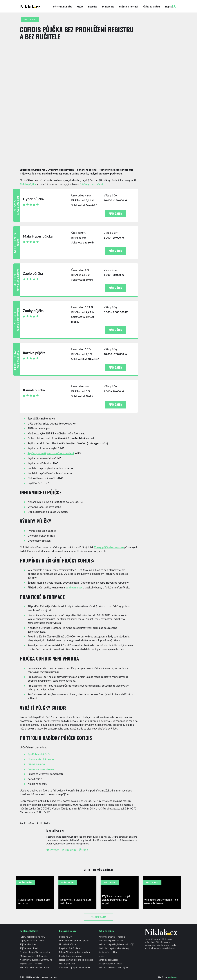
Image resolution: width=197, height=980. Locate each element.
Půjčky (80, 7)
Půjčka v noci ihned (29, 948)
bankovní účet (74, 587)
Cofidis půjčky (28, 184)
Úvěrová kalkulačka (63, 7)
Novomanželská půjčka (41, 759)
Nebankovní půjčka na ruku (111, 941)
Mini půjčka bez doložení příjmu (35, 967)
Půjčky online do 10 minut (32, 941)
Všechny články (99, 917)
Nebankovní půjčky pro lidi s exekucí (76, 960)
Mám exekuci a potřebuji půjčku (74, 941)
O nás (101, 956)
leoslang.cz (173, 977)
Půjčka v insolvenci (128, 7)
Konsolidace (108, 7)
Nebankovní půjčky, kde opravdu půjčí (116, 944)
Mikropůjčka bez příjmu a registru (75, 952)
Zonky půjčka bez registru (109, 547)
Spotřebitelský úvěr (39, 754)
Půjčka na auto (36, 764)
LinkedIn (69, 850)
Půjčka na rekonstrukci (41, 769)
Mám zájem (116, 213)
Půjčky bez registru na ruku (33, 937)
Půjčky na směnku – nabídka (112, 937)
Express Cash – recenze (31, 964)
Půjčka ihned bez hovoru (71, 956)
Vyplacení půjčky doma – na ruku (75, 967)
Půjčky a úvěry (30, 19)
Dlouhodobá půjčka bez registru (35, 952)
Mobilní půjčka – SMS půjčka (33, 956)
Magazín (169, 7)
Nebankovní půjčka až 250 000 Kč (36, 960)
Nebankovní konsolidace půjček (113, 967)
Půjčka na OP (65, 937)
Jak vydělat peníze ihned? (110, 964)
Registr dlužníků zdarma (70, 948)
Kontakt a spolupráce (108, 960)
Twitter (53, 850)
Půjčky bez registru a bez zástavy (114, 948)
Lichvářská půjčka (67, 944)
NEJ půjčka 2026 (67, 964)
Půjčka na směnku (151, 7)
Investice (93, 7)
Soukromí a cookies (108, 952)
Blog (83, 850)
